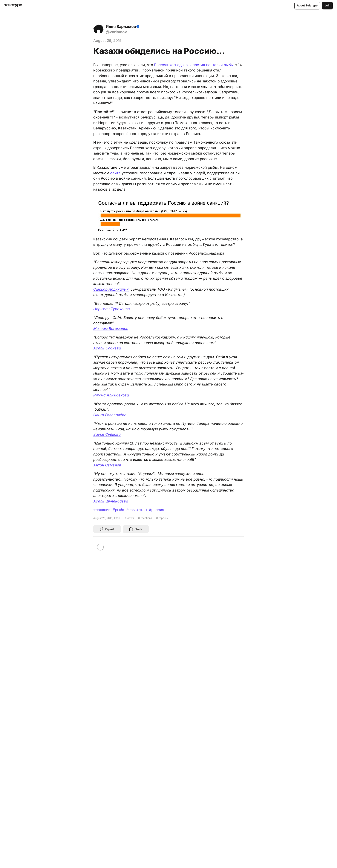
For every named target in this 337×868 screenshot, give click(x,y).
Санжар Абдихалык (111, 289)
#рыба (118, 510)
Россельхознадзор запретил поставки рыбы (194, 65)
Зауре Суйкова (107, 434)
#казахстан (137, 510)
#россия (156, 510)
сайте (115, 173)
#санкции (102, 510)
